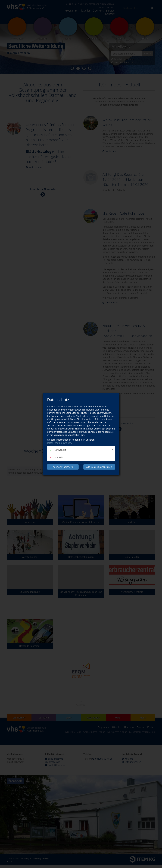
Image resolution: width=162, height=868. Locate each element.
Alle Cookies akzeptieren (99, 467)
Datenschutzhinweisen (59, 443)
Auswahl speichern (63, 467)
